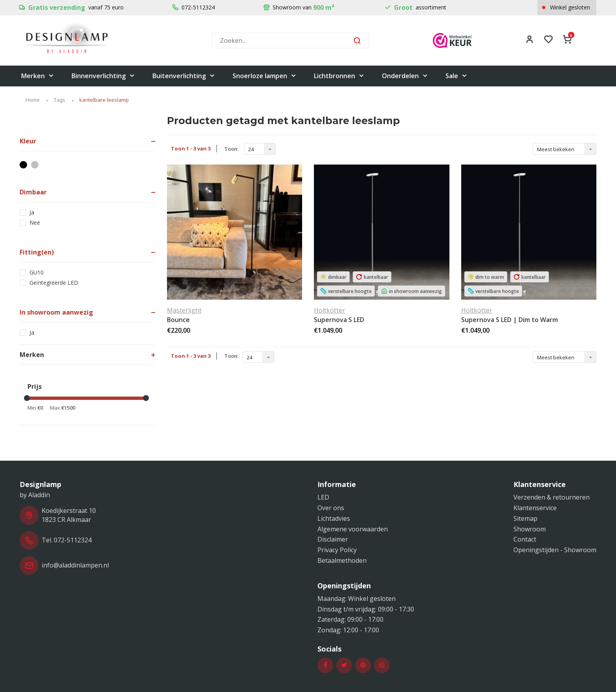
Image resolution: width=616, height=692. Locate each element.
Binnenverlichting (103, 76)
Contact (525, 539)
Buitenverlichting (184, 76)
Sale (456, 76)
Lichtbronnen (339, 76)
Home (33, 100)
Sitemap (525, 518)
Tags (60, 100)
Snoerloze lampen (265, 76)
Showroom (530, 529)
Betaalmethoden (342, 560)
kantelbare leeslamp (104, 100)
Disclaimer (333, 539)
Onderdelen (405, 76)
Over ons (331, 508)
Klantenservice (535, 508)
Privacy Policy (337, 550)
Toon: (231, 149)
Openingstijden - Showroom (555, 550)
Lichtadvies (334, 518)
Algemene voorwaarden (353, 529)
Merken (38, 76)
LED (323, 497)
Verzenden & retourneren (552, 497)
